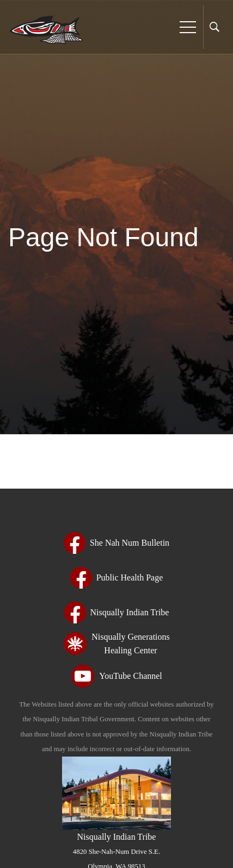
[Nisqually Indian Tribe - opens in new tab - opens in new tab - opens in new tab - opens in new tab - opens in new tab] (117, 613)
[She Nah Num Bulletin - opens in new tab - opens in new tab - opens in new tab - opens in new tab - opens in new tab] (116, 543)
